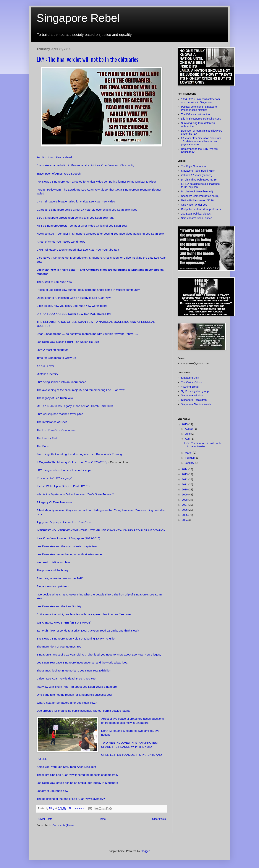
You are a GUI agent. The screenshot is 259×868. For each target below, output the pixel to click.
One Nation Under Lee (194, 205)
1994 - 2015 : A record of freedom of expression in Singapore (201, 101)
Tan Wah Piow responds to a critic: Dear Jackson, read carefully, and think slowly (88, 631)
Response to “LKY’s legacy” (54, 478)
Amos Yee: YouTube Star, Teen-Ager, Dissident (66, 767)
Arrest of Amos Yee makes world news (61, 242)
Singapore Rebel (78, 18)
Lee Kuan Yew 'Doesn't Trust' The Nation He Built (68, 342)
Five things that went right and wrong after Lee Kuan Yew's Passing (79, 454)
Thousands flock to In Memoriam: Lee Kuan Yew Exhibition (74, 670)
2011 (185, 484)
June (188, 434)
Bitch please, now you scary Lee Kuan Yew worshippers (72, 306)
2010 (185, 489)
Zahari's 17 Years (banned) (197, 175)
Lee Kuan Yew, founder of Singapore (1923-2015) (68, 538)
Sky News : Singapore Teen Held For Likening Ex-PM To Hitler (76, 638)
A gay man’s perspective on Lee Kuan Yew (64, 522)
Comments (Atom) (63, 825)
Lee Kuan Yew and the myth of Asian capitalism (67, 546)
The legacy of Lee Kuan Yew (55, 398)
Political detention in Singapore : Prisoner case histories (200, 108)
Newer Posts (45, 819)
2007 (185, 505)
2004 (185, 520)
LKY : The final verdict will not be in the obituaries (87, 59)
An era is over (45, 366)
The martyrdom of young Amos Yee (59, 646)
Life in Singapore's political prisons (201, 119)
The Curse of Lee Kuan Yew (54, 282)
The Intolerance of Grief (52, 422)
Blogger (145, 851)
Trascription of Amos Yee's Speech (59, 174)
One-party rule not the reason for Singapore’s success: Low (74, 695)
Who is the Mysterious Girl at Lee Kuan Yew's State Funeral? (75, 494)
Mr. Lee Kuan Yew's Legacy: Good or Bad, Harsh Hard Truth (75, 406)
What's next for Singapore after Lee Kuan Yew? (67, 703)
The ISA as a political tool (196, 114)
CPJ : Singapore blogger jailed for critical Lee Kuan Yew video (76, 201)
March (189, 453)
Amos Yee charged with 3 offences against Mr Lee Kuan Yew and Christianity (86, 165)
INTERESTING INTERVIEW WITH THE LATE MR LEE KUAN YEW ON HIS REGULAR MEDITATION (101, 530)
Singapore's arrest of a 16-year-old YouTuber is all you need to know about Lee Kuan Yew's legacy (99, 654)
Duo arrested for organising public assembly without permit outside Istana (83, 711)
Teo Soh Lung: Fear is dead (54, 157)
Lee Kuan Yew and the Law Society (59, 606)
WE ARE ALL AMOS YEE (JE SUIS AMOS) (64, 623)
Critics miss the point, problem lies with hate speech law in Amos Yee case (84, 614)
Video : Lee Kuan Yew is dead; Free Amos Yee (66, 678)
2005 (185, 515)
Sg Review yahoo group (195, 391)
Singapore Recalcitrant (194, 400)
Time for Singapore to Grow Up (56, 358)
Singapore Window (192, 395)
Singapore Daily (190, 378)
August (189, 429)
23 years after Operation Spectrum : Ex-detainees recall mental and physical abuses (201, 141)
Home (102, 819)
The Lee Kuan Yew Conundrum (56, 430)
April (188, 439)
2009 (185, 495)
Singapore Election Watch (196, 404)
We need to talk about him (53, 562)
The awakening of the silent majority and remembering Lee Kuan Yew (81, 390)
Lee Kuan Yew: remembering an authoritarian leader (70, 554)
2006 (185, 510)
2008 (185, 500)
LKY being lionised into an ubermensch (61, 382)
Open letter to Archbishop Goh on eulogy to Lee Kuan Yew (74, 298)
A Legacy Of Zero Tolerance (54, 502)
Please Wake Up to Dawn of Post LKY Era (63, 486)
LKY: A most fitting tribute (52, 350)
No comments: (77, 808)
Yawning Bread (190, 387)
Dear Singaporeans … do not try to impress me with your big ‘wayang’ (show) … (87, 334)
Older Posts (159, 819)
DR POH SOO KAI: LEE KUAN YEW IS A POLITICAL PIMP (74, 314)
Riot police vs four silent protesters (201, 209)
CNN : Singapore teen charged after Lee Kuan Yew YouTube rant (78, 250)
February (190, 458)
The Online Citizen (192, 382)
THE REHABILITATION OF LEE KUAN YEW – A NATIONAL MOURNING (83, 322)
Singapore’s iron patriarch (53, 586)
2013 (185, 474)
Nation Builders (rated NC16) (198, 200)
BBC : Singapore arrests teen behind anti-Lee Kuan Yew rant (75, 218)
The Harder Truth (47, 438)
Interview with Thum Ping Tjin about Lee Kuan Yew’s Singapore (77, 687)
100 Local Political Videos (196, 214)
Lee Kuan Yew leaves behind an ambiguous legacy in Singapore (77, 783)
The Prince (43, 446)
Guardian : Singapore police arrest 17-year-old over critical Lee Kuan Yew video (87, 210)
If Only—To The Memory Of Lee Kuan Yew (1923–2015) (72, 462)
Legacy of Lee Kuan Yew (52, 791)
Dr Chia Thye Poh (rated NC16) (199, 180)
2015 (185, 424)
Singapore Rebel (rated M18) (198, 171)
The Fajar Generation (194, 166)
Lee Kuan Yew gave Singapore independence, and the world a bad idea (82, 662)
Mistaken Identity (47, 374)
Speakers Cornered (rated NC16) (200, 196)
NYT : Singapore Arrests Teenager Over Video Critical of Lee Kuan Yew (82, 226)
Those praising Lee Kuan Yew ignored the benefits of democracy (77, 775)
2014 (185, 469)
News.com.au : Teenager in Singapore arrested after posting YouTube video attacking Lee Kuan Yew (100, 234)
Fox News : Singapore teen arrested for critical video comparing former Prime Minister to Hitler (96, 182)
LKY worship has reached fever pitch (60, 414)
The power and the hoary (52, 570)
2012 (185, 479)
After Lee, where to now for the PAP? (60, 578)
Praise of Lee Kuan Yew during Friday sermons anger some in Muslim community (88, 290)
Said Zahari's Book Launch (197, 218)
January (190, 463)
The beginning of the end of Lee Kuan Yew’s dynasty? (71, 799)
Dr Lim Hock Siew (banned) (197, 191)
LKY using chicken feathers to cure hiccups (64, 470)
